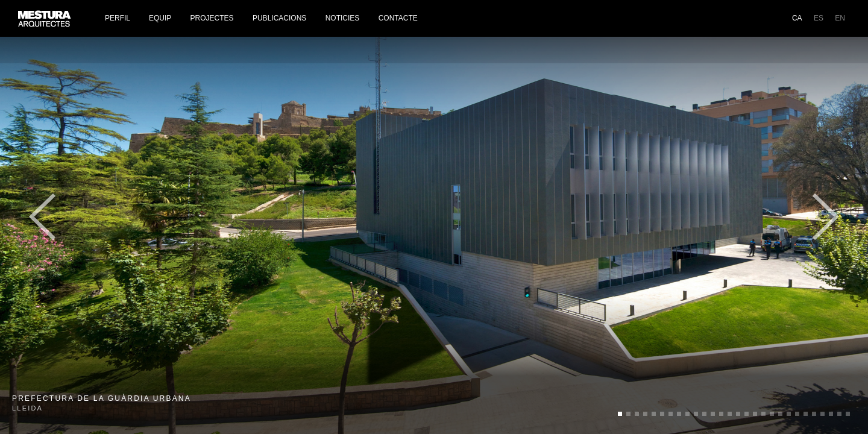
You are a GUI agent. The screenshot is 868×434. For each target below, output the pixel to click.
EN (840, 18)
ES (819, 18)
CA (797, 18)
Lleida (102, 403)
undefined (620, 414)
